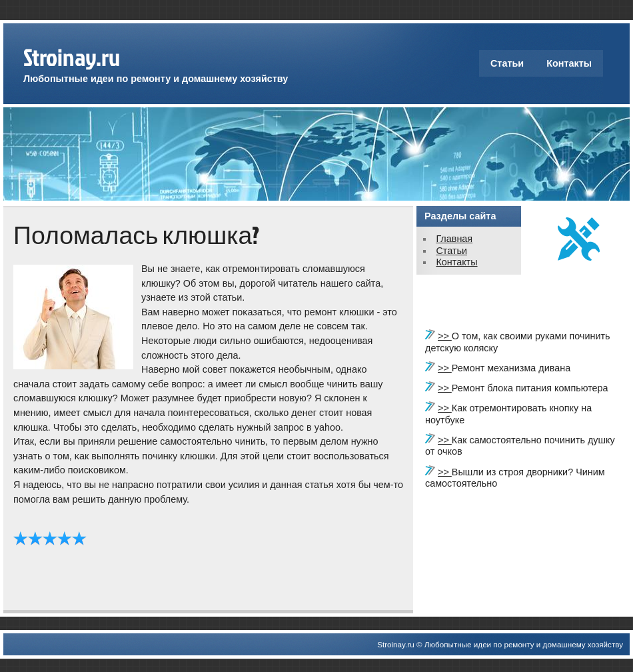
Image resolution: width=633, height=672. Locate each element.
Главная (454, 239)
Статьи (507, 63)
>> (445, 336)
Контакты (569, 63)
